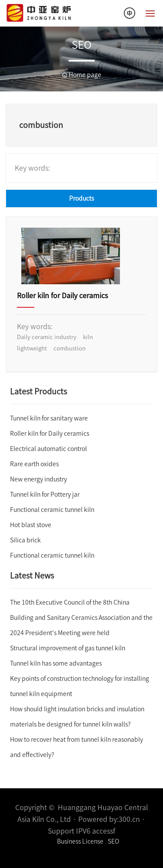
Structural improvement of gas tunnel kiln (68, 648)
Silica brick (25, 540)
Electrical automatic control (48, 449)
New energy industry (38, 479)
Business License (80, 841)
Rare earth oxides (34, 464)
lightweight (32, 348)
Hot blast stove (31, 525)
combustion (70, 348)
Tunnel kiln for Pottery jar (45, 495)
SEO (113, 841)
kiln (88, 337)
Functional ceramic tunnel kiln (52, 510)
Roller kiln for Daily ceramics (62, 296)
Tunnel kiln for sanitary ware (49, 418)
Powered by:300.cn (109, 819)
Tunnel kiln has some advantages (56, 663)
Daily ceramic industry (47, 337)
